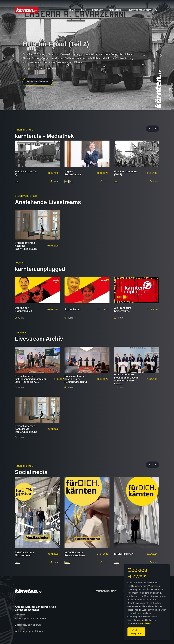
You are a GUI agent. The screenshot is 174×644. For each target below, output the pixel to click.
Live (84, 10)
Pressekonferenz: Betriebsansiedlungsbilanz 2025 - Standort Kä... (31, 379)
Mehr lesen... (113, 623)
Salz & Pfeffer (72, 309)
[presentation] (151, 129)
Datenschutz (149, 591)
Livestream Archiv (139, 10)
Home (72, 10)
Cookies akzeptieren (102, 630)
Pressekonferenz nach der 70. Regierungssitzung (26, 429)
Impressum (129, 591)
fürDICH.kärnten (124, 554)
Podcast (97, 10)
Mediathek (115, 10)
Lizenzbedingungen (105, 591)
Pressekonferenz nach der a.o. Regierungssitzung (76, 379)
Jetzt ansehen (39, 82)
